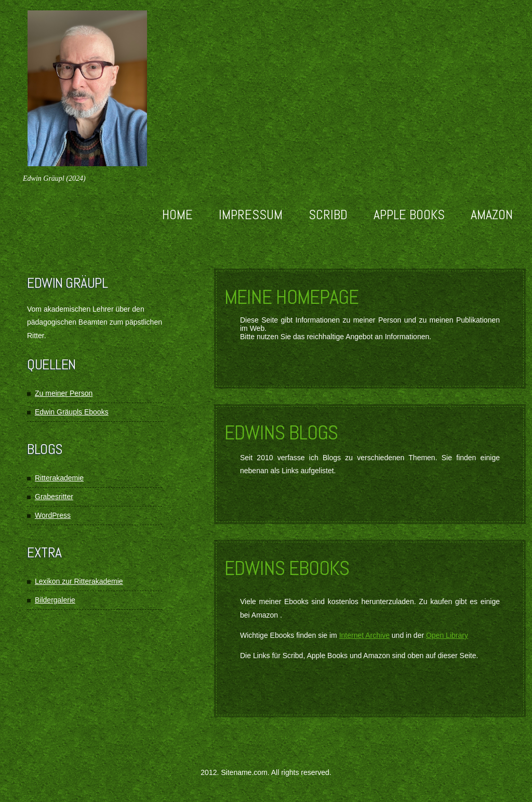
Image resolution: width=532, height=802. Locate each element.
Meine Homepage (291, 297)
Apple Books (409, 215)
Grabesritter (54, 497)
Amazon (492, 215)
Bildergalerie (55, 600)
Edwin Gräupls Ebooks (72, 412)
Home (177, 215)
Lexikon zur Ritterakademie (79, 581)
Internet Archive (364, 635)
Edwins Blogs (281, 433)
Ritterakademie (59, 478)
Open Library (447, 635)
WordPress (53, 515)
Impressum (251, 215)
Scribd (328, 215)
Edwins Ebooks (287, 568)
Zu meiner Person (64, 393)
